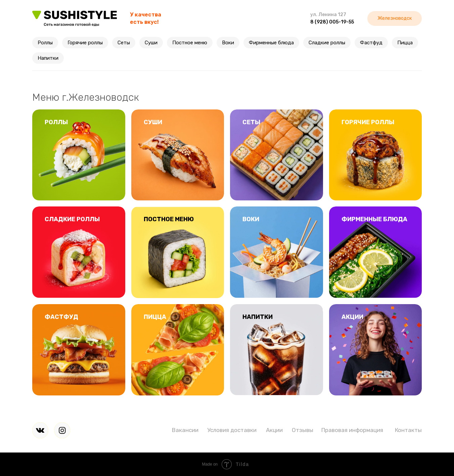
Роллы (45, 43)
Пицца (405, 43)
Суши (151, 43)
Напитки (48, 58)
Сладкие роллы (327, 43)
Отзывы (303, 430)
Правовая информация (352, 430)
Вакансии (185, 430)
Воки (228, 43)
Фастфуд (371, 43)
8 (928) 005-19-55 (332, 22)
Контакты (408, 430)
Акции (274, 430)
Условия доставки (232, 430)
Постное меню (190, 43)
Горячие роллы (85, 43)
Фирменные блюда (271, 43)
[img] (40, 430)
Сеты (124, 43)
